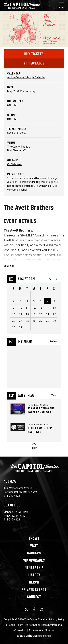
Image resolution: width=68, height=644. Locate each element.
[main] (34, 234)
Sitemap (50, 630)
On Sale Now (15, 164)
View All (54, 396)
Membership (34, 567)
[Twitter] (26, 609)
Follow (54, 341)
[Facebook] (34, 609)
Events (34, 589)
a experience (34, 636)
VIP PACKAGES (34, 63)
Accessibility (36, 630)
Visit (34, 546)
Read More (10, 266)
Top (34, 447)
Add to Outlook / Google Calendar (26, 77)
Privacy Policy (57, 619)
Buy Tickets (34, 54)
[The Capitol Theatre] (22, 6)
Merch (34, 582)
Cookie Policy (15, 625)
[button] (50, 279)
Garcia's (34, 553)
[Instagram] (42, 609)
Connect (34, 597)
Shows (34, 538)
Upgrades (34, 560)
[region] (34, 305)
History (34, 575)
